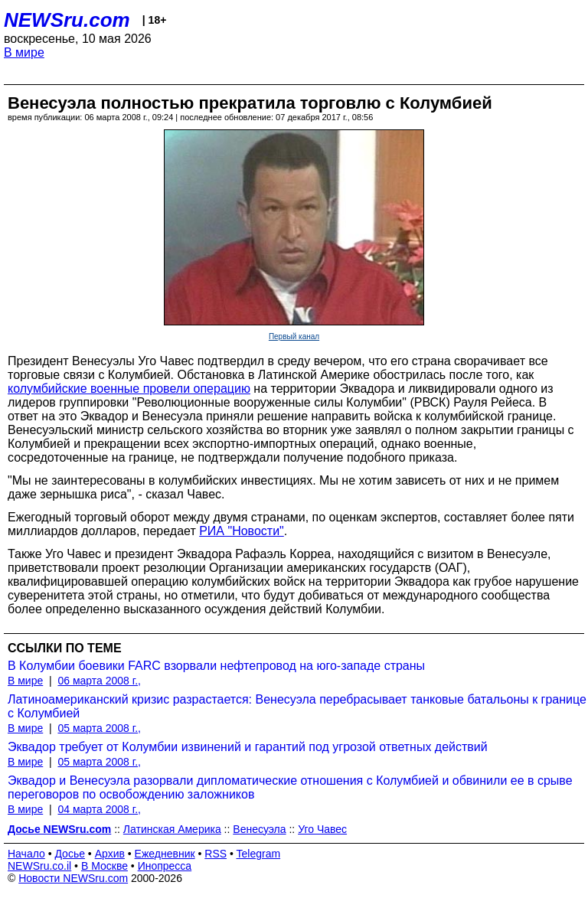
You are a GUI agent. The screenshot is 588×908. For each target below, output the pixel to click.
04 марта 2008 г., (99, 809)
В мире (24, 52)
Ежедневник (165, 854)
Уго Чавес (322, 829)
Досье (70, 854)
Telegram (259, 854)
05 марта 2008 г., (99, 728)
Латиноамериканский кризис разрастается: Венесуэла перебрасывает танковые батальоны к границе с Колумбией (297, 706)
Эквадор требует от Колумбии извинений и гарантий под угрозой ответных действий (248, 747)
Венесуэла (259, 829)
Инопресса (165, 866)
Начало (26, 854)
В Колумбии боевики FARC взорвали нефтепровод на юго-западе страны (216, 666)
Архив (110, 854)
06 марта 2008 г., (99, 681)
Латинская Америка (172, 829)
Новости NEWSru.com (73, 878)
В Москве (105, 866)
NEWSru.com (67, 20)
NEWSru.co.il (39, 866)
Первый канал (294, 336)
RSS (216, 854)
